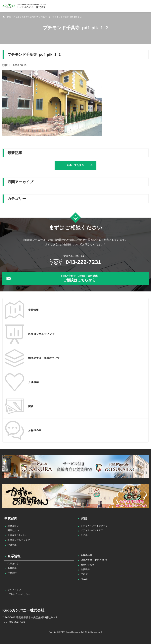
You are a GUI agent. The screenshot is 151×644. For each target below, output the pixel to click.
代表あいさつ (14, 563)
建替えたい (13, 526)
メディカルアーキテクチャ (94, 526)
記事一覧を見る (75, 165)
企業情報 (14, 556)
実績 (84, 518)
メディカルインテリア (92, 530)
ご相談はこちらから (79, 278)
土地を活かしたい (17, 535)
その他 (84, 535)
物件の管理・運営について (94, 560)
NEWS (84, 579)
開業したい (13, 530)
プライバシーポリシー (19, 594)
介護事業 (12, 545)
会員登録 (85, 569)
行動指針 (12, 573)
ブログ (84, 574)
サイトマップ (14, 589)
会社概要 (12, 568)
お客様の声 (86, 555)
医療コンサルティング (19, 540)
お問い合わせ (87, 565)
